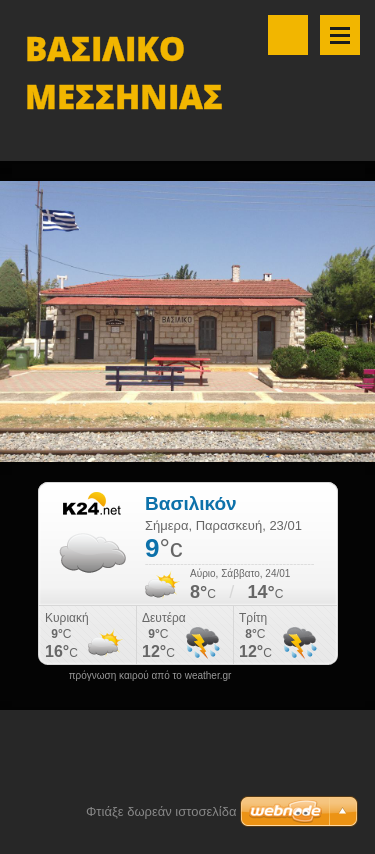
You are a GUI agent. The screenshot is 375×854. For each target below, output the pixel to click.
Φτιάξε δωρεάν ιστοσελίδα (161, 811)
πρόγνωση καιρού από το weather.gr (150, 676)
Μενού (340, 35)
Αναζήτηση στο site (288, 35)
